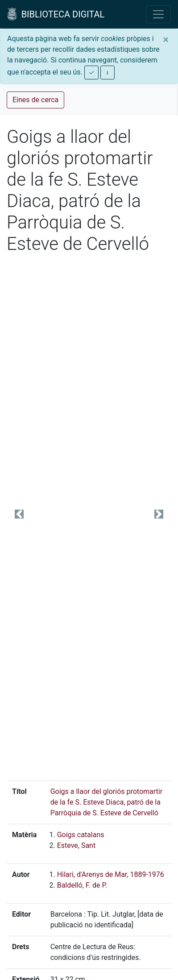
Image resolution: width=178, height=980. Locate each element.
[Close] (166, 40)
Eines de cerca (35, 100)
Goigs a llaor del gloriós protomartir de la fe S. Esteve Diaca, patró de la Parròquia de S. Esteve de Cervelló (107, 802)
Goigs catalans (81, 835)
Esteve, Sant (77, 845)
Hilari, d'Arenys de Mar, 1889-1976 (111, 874)
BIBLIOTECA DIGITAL (56, 14)
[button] (19, 514)
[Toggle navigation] (158, 14)
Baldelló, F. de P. (82, 885)
